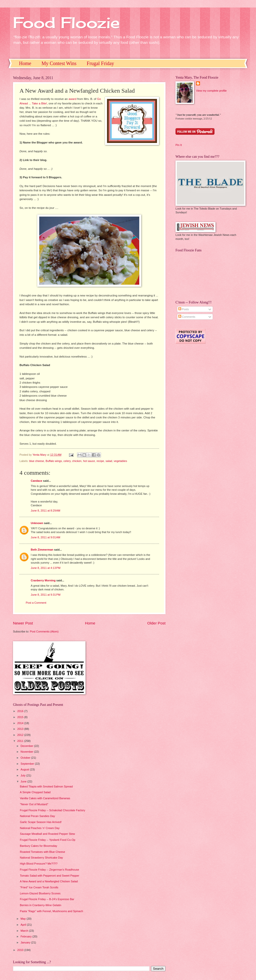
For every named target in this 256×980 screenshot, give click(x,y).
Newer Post (23, 623)
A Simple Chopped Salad (35, 792)
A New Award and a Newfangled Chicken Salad (49, 881)
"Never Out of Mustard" (34, 804)
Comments (187, 317)
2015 (21, 717)
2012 (21, 735)
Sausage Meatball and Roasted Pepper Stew (47, 834)
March (25, 931)
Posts (184, 309)
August (25, 769)
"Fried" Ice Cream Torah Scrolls (39, 887)
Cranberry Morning (43, 580)
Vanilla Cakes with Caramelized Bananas (45, 798)
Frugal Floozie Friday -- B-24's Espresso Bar (47, 899)
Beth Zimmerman (42, 550)
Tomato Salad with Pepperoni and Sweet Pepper (50, 876)
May (23, 919)
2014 (21, 723)
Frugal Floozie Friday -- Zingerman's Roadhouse (50, 870)
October (26, 758)
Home (25, 63)
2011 (21, 741)
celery (67, 461)
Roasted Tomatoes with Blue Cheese (43, 852)
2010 (21, 950)
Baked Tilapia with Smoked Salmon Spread (46, 786)
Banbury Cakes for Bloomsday (39, 846)
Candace (36, 481)
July (23, 775)
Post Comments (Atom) (44, 631)
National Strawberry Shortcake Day (41, 858)
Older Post (156, 623)
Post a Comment (36, 603)
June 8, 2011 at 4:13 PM (46, 568)
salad (109, 461)
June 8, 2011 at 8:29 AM (45, 511)
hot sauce (89, 461)
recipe (100, 461)
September (28, 764)
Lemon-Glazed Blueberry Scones (40, 893)
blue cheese (37, 461)
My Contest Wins (59, 63)
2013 (21, 729)
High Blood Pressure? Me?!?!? (39, 864)
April (24, 925)
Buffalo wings (54, 461)
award (72, 99)
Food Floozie (66, 22)
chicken (77, 461)
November (27, 752)
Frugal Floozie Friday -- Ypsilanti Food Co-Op (48, 840)
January (26, 942)
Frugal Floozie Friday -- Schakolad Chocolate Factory (53, 810)
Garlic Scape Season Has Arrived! (41, 822)
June (24, 781)
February (26, 936)
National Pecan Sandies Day (37, 816)
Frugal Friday (100, 63)
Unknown (37, 523)
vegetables (120, 461)
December (27, 746)
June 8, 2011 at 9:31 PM (46, 595)
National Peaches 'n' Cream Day (40, 828)
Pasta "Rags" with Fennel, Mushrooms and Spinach (52, 911)
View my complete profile (211, 91)
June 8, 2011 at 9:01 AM (45, 537)
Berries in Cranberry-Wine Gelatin (41, 905)
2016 (21, 711)
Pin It (179, 145)
